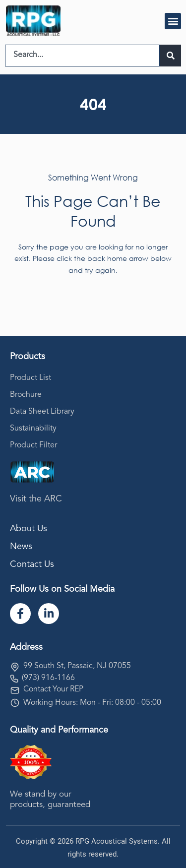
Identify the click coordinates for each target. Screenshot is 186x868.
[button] (173, 21)
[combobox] (82, 56)
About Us (29, 529)
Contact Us (32, 564)
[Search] (170, 56)
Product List (31, 378)
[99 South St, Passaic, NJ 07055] (15, 667)
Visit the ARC (36, 499)
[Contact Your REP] (15, 690)
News (21, 547)
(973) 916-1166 (48, 678)
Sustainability (33, 429)
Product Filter (33, 445)
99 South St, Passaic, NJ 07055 (77, 666)
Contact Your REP (53, 689)
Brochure (26, 395)
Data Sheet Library (42, 412)
